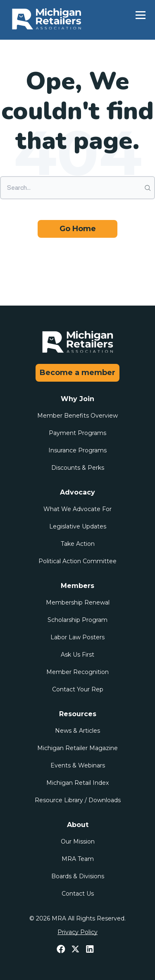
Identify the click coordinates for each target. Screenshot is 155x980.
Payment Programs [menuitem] (77, 433)
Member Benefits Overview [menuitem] (77, 416)
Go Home (78, 229)
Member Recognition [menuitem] (77, 672)
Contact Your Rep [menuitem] (78, 689)
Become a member (77, 373)
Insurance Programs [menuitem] (77, 450)
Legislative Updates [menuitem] (78, 526)
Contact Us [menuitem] (78, 894)
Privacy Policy (77, 932)
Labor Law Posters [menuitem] (77, 637)
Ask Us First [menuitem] (77, 655)
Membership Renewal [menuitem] (78, 602)
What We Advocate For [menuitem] (77, 509)
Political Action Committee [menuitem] (77, 561)
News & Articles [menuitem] (77, 731)
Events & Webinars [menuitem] (78, 765)
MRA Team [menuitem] (78, 859)
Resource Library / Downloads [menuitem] (78, 800)
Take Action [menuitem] (78, 544)
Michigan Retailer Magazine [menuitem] (77, 748)
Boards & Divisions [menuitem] (78, 876)
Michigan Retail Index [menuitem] (77, 783)
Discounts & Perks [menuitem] (78, 468)
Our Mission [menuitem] (78, 841)
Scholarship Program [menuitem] (77, 620)
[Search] (77, 188)
